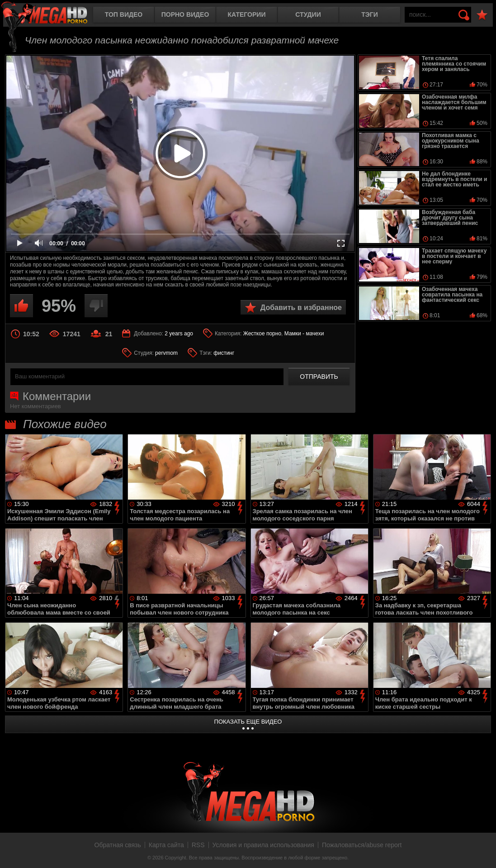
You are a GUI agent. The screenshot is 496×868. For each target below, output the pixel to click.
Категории (247, 14)
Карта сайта (166, 845)
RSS (198, 845)
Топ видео (124, 14)
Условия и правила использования (263, 845)
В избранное (482, 15)
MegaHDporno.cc (52, 16)
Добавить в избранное (301, 308)
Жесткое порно (262, 334)
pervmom (166, 353)
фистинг (224, 353)
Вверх (482, 851)
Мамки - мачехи (304, 334)
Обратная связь (118, 845)
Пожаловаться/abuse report (362, 845)
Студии (308, 14)
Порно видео (185, 14)
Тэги (370, 14)
